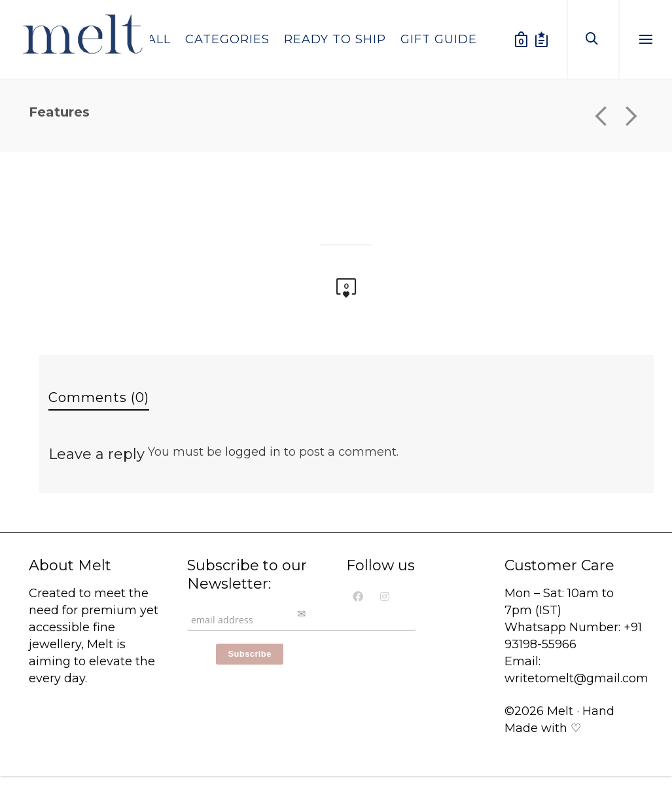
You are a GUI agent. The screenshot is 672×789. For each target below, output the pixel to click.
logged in (253, 452)
